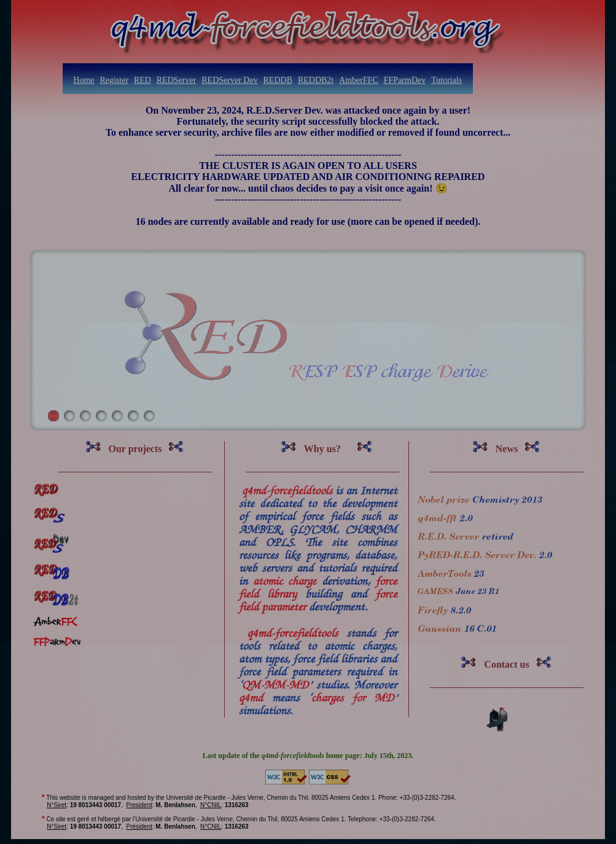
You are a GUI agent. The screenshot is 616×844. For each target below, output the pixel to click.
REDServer (177, 80)
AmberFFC (359, 80)
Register (114, 80)
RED (142, 80)
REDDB (278, 80)
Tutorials (446, 80)
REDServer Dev (229, 80)
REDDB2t (316, 80)
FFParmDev (405, 80)
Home (84, 80)
